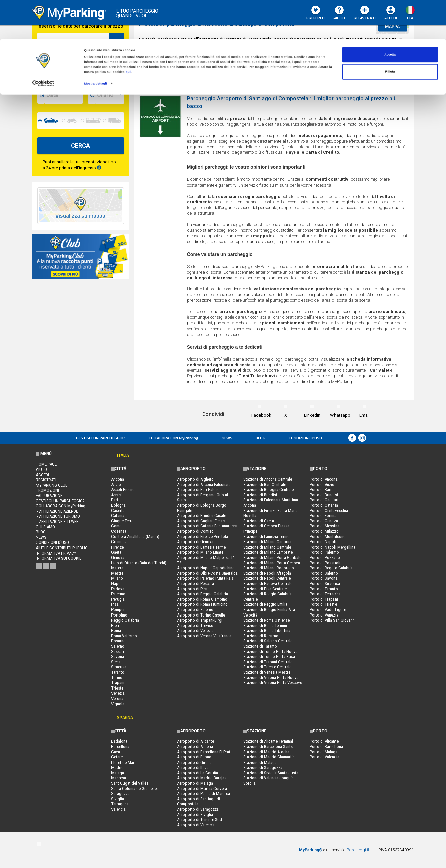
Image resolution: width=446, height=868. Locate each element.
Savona (118, 657)
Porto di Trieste (323, 604)
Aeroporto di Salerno (195, 610)
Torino (117, 678)
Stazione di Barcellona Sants (268, 747)
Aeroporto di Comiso (195, 531)
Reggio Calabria (125, 620)
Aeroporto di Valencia (196, 825)
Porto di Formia (323, 516)
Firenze (117, 547)
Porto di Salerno (324, 573)
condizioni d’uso (305, 438)
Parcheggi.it (358, 850)
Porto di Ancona (324, 479)
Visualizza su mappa (80, 216)
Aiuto (41, 469)
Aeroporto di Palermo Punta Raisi (206, 578)
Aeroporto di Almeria (195, 747)
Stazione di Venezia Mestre (267, 672)
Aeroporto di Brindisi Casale (202, 516)
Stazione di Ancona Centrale (268, 479)
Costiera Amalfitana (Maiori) (135, 537)
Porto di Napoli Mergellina (332, 547)
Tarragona (120, 804)
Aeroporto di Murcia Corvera (202, 788)
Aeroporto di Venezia (195, 630)
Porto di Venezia (324, 615)
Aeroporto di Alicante (196, 741)
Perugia (118, 599)
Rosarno (118, 641)
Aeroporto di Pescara (196, 584)
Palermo (118, 594)
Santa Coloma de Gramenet (135, 788)
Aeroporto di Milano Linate (200, 552)
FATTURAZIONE (49, 495)
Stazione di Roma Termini (265, 625)
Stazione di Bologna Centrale (269, 489)
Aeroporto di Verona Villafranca (204, 636)
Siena (116, 662)
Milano (117, 578)
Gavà (116, 752)
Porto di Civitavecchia (329, 511)
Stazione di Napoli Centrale (267, 578)
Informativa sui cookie (59, 558)
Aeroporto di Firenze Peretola (203, 537)
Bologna (118, 505)
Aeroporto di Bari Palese (198, 489)
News (227, 438)
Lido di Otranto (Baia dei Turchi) (139, 563)
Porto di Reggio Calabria (331, 568)
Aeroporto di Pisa (192, 589)
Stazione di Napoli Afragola (267, 573)
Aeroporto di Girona (194, 762)
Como (116, 526)
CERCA (81, 146)
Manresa (119, 778)
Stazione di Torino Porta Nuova (271, 652)
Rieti (115, 625)
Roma (116, 630)
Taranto (118, 672)
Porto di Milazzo (324, 531)
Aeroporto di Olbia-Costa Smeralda (207, 573)
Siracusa (119, 667)
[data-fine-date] (63, 95)
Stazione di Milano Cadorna (267, 542)
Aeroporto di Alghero (195, 479)
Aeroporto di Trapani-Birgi (200, 620)
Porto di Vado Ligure (328, 610)
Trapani (118, 683)
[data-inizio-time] (109, 69)
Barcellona (120, 747)
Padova (118, 589)
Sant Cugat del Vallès (130, 783)
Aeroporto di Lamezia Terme (201, 547)
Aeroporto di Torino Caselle (201, 615)
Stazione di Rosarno (261, 636)
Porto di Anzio (322, 484)
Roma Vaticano (124, 636)
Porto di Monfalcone (327, 537)
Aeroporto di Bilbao (194, 757)
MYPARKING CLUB (52, 485)
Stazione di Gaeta (259, 521)
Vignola (118, 704)
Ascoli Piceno (123, 489)
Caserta (118, 511)
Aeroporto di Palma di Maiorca (204, 793)
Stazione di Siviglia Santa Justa (271, 773)
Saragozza (120, 793)
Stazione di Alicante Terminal (268, 741)
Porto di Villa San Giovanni (333, 620)
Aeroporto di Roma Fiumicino (202, 604)
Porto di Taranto (324, 589)
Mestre (117, 573)
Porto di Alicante (324, 741)
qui (128, 33)
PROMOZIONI (47, 490)
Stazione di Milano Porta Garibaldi (273, 557)
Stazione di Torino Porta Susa (269, 657)
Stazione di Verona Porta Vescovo (273, 683)
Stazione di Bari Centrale (265, 484)
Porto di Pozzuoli (325, 563)
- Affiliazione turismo (58, 516)
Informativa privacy (56, 553)
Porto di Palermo (324, 552)
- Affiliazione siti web (57, 522)
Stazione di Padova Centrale (268, 584)
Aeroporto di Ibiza (193, 767)
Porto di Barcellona (326, 747)
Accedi (42, 475)
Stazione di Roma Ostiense (267, 620)
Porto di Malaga (324, 752)
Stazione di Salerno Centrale (268, 641)
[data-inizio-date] (63, 69)
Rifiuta (390, 33)
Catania (118, 516)
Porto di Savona (324, 578)
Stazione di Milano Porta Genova (272, 563)
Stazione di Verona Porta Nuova (271, 678)
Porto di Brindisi (324, 495)
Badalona (119, 741)
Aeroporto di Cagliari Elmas (201, 521)
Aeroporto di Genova (195, 542)
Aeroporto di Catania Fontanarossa (207, 526)
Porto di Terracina (325, 594)
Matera (117, 568)
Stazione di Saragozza (263, 767)
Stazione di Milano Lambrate (268, 552)
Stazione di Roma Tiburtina (267, 630)
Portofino (119, 615)
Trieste (117, 688)
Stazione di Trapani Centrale (268, 662)
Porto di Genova (324, 521)
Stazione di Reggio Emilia (265, 604)
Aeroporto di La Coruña (198, 773)
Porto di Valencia (324, 757)
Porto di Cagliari (324, 500)
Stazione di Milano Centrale (267, 547)
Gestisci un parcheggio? (101, 438)
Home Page (46, 464)
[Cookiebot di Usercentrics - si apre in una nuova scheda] (43, 45)
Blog (261, 438)
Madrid (117, 767)
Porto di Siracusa (325, 584)
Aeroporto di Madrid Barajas (202, 778)
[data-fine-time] (109, 95)
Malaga (118, 773)
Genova (118, 557)
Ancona (118, 479)
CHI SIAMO (45, 527)
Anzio (116, 484)
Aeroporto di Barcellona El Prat (204, 752)
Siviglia (118, 799)
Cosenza (119, 531)
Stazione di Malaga (260, 762)
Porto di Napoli (323, 542)
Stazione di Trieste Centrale (267, 667)
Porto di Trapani (324, 599)
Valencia (118, 809)
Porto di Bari (321, 489)
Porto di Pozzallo (325, 557)
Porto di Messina (324, 526)
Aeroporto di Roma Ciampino (202, 599)
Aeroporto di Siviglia (195, 815)
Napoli (117, 584)
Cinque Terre (122, 521)
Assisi (116, 495)
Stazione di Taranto (260, 646)
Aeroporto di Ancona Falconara (204, 484)
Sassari (118, 652)
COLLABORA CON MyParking (173, 438)
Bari (115, 500)
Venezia (118, 693)
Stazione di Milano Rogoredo (269, 568)
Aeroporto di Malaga (195, 783)
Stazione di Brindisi (260, 495)
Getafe (117, 757)
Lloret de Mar (123, 762)
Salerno (118, 646)
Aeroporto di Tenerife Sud (200, 820)
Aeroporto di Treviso (195, 625)
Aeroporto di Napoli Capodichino (206, 568)
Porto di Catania (324, 505)
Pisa (115, 604)
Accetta (390, 16)
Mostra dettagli (96, 45)
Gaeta (116, 552)
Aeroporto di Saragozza (198, 809)
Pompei (118, 610)
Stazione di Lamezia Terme (266, 537)
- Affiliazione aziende (57, 511)
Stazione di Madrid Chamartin (269, 757)
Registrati (46, 480)
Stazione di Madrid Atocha (266, 752)
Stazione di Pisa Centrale (265, 589)
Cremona (119, 542)
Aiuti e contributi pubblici (62, 548)
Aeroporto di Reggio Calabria (203, 594)
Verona (117, 698)
